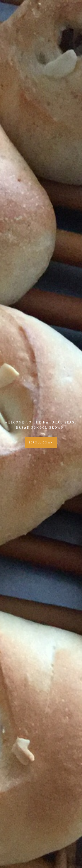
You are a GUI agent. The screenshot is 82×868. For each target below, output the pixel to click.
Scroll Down (41, 442)
